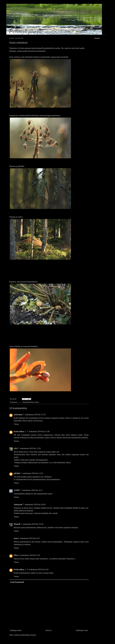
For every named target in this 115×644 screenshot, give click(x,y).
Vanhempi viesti (82, 630)
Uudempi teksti (16, 630)
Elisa (16, 555)
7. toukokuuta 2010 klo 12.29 (34, 415)
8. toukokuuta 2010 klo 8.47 (29, 538)
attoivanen (18, 415)
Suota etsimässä (18, 42)
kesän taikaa (19, 431)
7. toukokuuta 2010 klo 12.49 (38, 431)
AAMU (17, 490)
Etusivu (49, 630)
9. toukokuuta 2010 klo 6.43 (38, 569)
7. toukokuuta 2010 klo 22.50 (32, 524)
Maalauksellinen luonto (31, 402)
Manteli (17, 524)
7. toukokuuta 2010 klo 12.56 (29, 448)
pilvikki (17, 473)
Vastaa (16, 424)
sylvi (16, 448)
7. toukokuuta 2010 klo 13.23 (32, 473)
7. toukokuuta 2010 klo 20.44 (34, 504)
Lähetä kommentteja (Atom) (25, 635)
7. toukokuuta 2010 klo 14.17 (32, 490)
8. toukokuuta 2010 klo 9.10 (29, 555)
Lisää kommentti (17, 582)
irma (16, 538)
